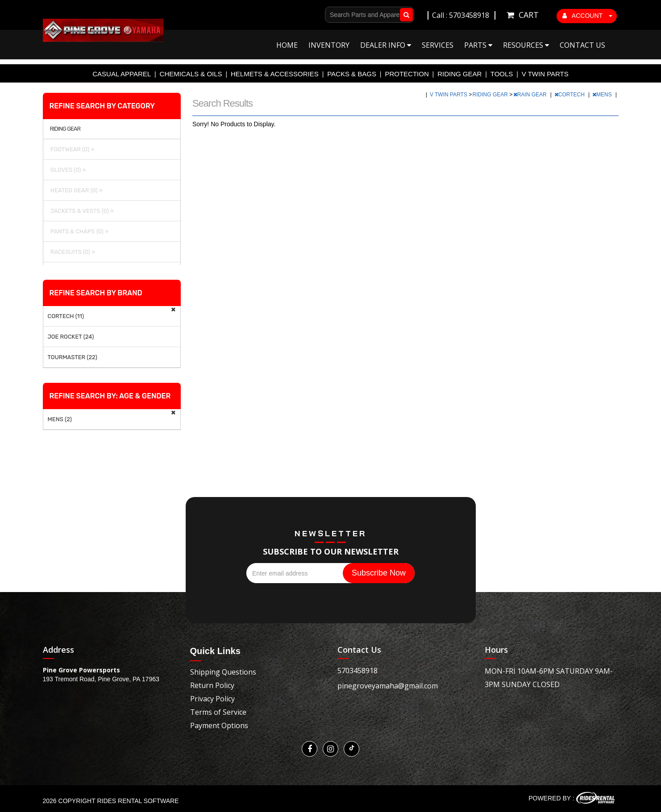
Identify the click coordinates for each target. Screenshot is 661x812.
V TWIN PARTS (545, 74)
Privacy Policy (212, 699)
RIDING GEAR (459, 74)
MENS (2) (60, 419)
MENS (603, 95)
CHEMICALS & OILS (191, 74)
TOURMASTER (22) (73, 357)
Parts (478, 45)
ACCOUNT (587, 16)
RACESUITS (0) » (72, 252)
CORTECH (570, 95)
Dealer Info (386, 45)
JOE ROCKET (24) (71, 337)
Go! (405, 15)
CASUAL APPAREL (122, 74)
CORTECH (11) (66, 316)
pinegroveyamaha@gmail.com (388, 686)
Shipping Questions (223, 672)
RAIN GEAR (531, 95)
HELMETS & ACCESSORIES (275, 74)
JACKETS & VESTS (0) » (81, 211)
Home (287, 45)
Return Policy (212, 685)
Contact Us (582, 45)
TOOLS (502, 74)
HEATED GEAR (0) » (75, 190)
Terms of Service (218, 712)
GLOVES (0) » (67, 170)
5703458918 (358, 671)
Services (438, 45)
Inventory (329, 45)
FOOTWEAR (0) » (71, 149)
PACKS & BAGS (352, 74)
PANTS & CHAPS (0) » (78, 231)
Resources (526, 45)
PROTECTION (407, 74)
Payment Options (219, 725)
